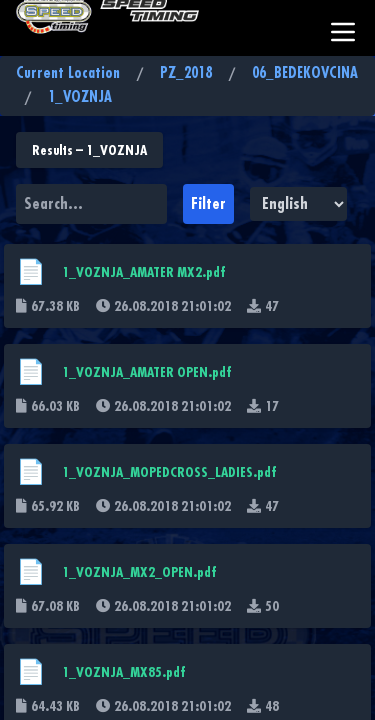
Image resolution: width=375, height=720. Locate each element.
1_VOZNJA (80, 97)
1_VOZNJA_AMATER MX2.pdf (144, 272)
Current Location (68, 73)
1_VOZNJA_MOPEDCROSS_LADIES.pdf (169, 472)
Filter (208, 204)
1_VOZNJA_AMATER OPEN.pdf (147, 372)
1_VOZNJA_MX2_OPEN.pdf (139, 572)
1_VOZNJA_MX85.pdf (124, 672)
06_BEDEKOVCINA (305, 73)
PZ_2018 (186, 73)
